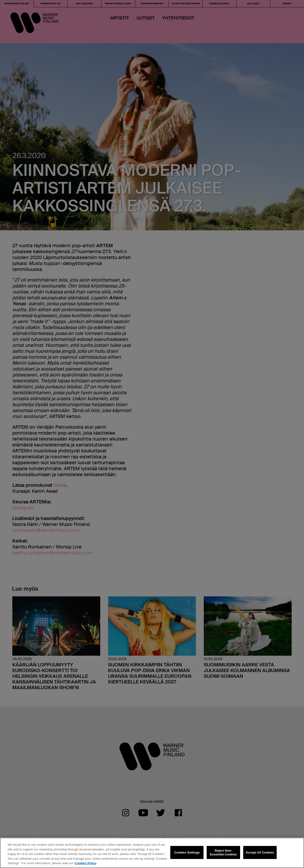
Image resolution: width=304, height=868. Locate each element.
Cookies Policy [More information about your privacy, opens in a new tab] (85, 863)
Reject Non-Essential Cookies (223, 852)
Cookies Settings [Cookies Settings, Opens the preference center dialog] (187, 852)
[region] (152, 853)
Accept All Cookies (260, 852)
